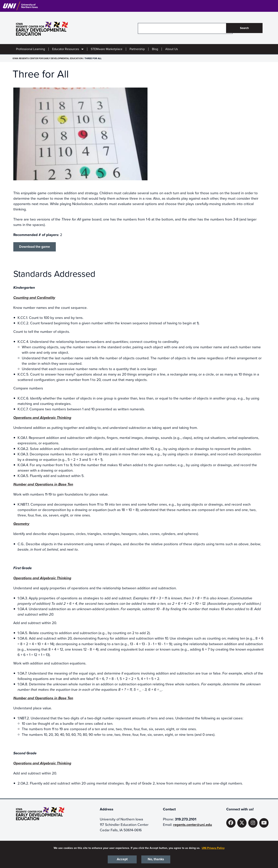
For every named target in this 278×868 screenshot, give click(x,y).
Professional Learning (31, 49)
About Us (172, 49)
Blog (155, 49)
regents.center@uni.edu (193, 825)
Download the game (36, 247)
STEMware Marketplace (107, 49)
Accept (122, 859)
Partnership (137, 49)
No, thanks (156, 859)
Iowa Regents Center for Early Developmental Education (49, 58)
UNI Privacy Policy (213, 847)
